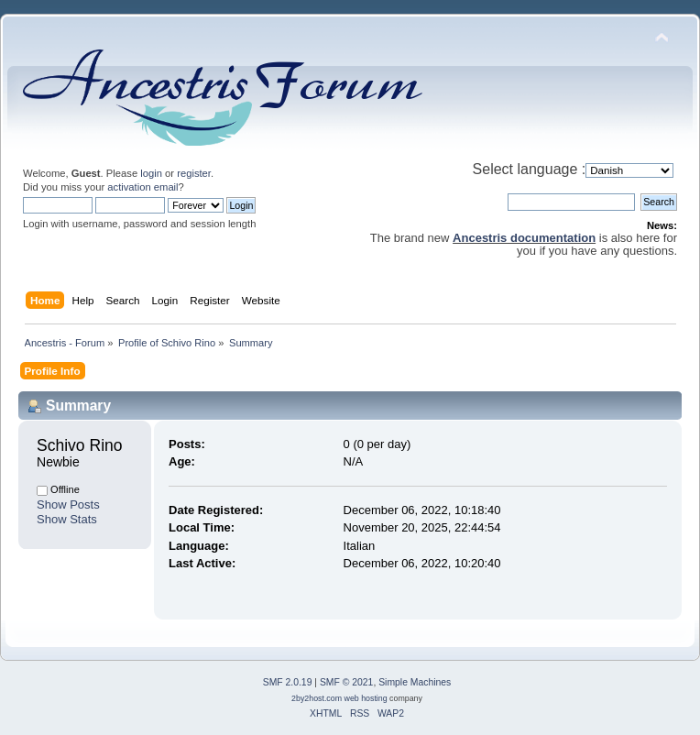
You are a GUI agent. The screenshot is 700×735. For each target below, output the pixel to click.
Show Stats (67, 519)
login (151, 173)
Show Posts (68, 505)
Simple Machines (415, 682)
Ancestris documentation (524, 238)
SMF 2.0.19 (288, 682)
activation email (142, 187)
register (194, 173)
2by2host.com (317, 698)
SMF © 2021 (346, 682)
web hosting (366, 698)
